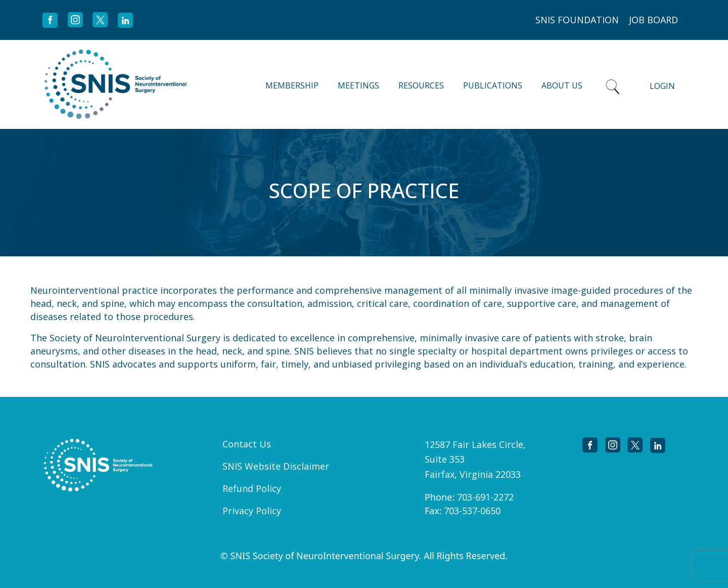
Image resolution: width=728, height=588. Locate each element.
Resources (421, 85)
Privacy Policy (252, 511)
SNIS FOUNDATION (577, 20)
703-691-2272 (485, 497)
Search (613, 84)
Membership (292, 85)
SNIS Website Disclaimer (276, 466)
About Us (562, 85)
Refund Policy (252, 488)
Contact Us (247, 444)
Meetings (358, 85)
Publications (493, 85)
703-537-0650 (472, 511)
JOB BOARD (653, 20)
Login (662, 86)
